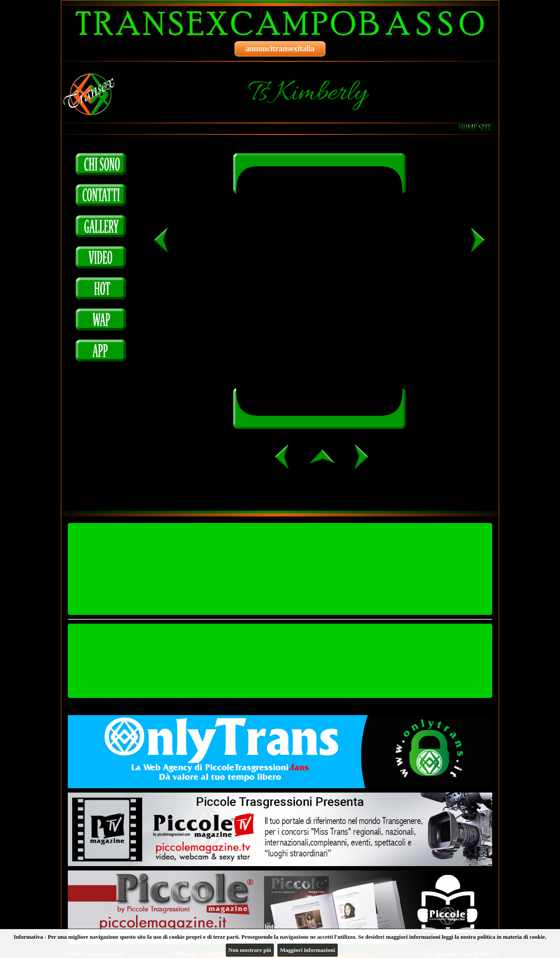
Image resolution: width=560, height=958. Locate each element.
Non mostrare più (250, 950)
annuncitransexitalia (280, 49)
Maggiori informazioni (308, 950)
